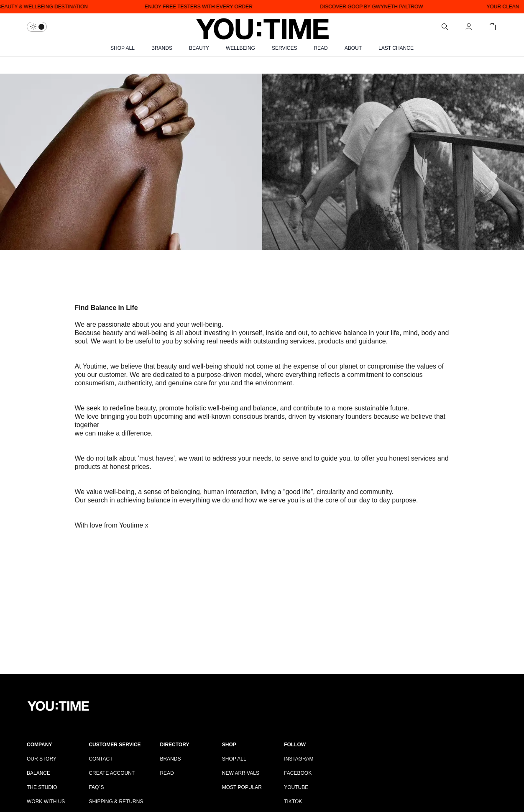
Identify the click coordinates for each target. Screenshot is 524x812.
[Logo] (262, 27)
